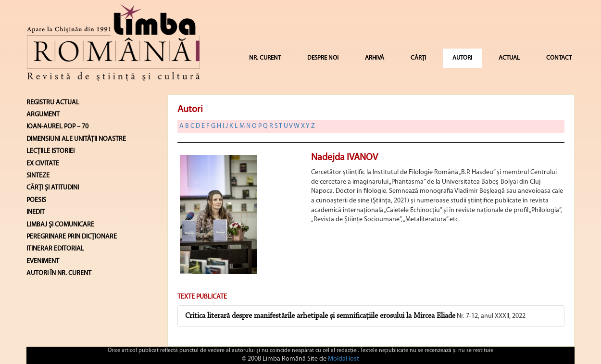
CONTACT (559, 58)
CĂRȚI (418, 58)
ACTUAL (509, 58)
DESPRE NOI (323, 58)
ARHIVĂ (375, 58)
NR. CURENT (265, 58)
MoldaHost (344, 359)
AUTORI (462, 58)
